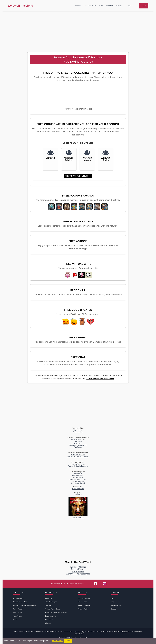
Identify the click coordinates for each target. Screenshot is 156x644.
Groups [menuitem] (119, 6)
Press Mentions (84, 602)
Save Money (17, 612)
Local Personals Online (78, 479)
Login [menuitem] (144, 6)
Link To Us (49, 620)
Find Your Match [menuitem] (90, 6)
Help (112, 602)
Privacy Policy (83, 609)
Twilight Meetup (78, 569)
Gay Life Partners (78, 475)
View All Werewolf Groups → (78, 176)
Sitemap (48, 623)
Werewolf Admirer (69, 159)
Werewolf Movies (87, 159)
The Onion (78, 494)
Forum (15, 620)
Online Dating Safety (53, 609)
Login (21, 598)
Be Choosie (78, 474)
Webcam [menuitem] (110, 6)
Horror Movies (78, 572)
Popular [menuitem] (130, 6)
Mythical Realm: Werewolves (78, 457)
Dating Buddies (78, 481)
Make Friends (116, 605)
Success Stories (84, 598)
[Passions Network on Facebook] (95, 584)
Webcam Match (78, 489)
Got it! (68, 641)
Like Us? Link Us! (78, 517)
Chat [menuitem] (101, 6)
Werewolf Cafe (78, 432)
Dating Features (19, 609)
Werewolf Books (106, 159)
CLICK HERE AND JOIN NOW (100, 379)
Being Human (76, 439)
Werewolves (78, 430)
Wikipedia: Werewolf (78, 455)
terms (125, 632)
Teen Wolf (78, 441)
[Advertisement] (78, 30)
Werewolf (50, 158)
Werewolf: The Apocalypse (78, 574)
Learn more (57, 641)
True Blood (78, 443)
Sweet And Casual (78, 483)
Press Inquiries (51, 616)
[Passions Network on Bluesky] (105, 584)
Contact (114, 609)
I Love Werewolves (78, 464)
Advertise (49, 598)
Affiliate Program (51, 602)
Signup (15, 598)
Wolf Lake (78, 447)
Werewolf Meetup (78, 567)
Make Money (17, 616)
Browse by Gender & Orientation (25, 605)
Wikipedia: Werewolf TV (78, 445)
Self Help (49, 605)
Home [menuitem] (76, 6)
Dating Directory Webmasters (56, 612)
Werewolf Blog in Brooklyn (78, 466)
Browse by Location (20, 602)
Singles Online (78, 477)
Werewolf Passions (20, 6)
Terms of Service (84, 605)
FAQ (112, 598)
